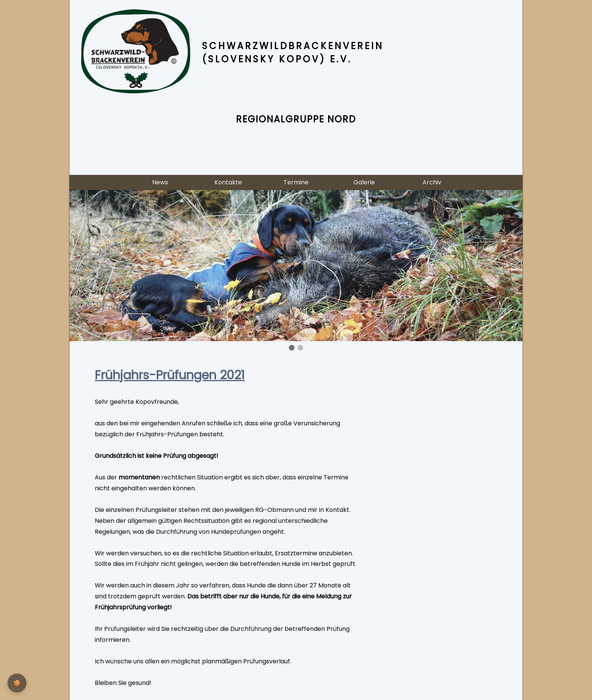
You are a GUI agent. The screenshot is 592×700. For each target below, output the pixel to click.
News (160, 182)
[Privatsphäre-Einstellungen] (17, 683)
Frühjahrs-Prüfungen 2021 (170, 375)
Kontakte (228, 182)
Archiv (432, 182)
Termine (296, 182)
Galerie (364, 182)
